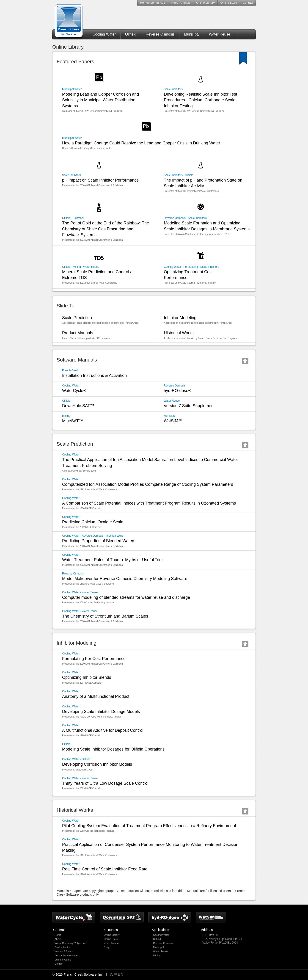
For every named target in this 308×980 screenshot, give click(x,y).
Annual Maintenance (66, 955)
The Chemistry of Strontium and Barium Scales (156, 616)
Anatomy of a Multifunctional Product (156, 694)
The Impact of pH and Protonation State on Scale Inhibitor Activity (207, 183)
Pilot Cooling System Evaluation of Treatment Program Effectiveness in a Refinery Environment (156, 826)
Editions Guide (63, 960)
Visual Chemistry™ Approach (71, 943)
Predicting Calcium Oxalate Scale (156, 522)
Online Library (205, 3)
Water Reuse (220, 34)
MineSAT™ (106, 419)
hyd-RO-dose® (207, 388)
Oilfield (131, 34)
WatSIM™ (207, 419)
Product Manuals (106, 335)
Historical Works (207, 335)
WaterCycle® (106, 388)
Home (58, 935)
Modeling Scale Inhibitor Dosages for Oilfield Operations (156, 747)
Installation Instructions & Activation (156, 373)
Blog (106, 947)
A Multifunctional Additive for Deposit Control (156, 730)
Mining (157, 955)
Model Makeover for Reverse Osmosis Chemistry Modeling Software (156, 579)
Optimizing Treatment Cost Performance (207, 275)
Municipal (192, 34)
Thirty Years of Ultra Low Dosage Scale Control (156, 783)
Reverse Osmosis (160, 34)
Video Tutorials (181, 3)
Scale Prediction (106, 320)
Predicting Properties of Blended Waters (156, 541)
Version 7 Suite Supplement (207, 404)
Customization (63, 947)
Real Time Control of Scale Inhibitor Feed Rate (156, 869)
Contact (248, 3)
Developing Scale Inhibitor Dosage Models (156, 712)
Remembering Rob (153, 3)
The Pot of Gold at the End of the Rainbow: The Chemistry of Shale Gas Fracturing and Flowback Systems (106, 229)
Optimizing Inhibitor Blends (156, 677)
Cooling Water (104, 34)
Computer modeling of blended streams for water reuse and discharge (156, 597)
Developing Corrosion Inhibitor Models (156, 764)
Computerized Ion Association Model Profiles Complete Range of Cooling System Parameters (156, 484)
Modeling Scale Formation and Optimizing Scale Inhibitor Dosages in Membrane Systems (207, 226)
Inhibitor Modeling (207, 320)
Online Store (229, 3)
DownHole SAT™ (106, 404)
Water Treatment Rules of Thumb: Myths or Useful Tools (156, 560)
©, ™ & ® (117, 974)
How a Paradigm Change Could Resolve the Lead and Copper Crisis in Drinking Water (156, 143)
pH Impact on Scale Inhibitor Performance (106, 180)
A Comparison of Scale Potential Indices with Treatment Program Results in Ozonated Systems (156, 503)
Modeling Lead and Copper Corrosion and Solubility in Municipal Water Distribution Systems (106, 100)
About (58, 939)
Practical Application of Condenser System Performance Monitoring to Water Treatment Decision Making (156, 847)
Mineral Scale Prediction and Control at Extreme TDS (106, 275)
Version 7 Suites (64, 951)
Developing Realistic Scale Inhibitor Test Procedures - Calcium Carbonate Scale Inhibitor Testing (207, 100)
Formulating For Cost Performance (156, 659)
